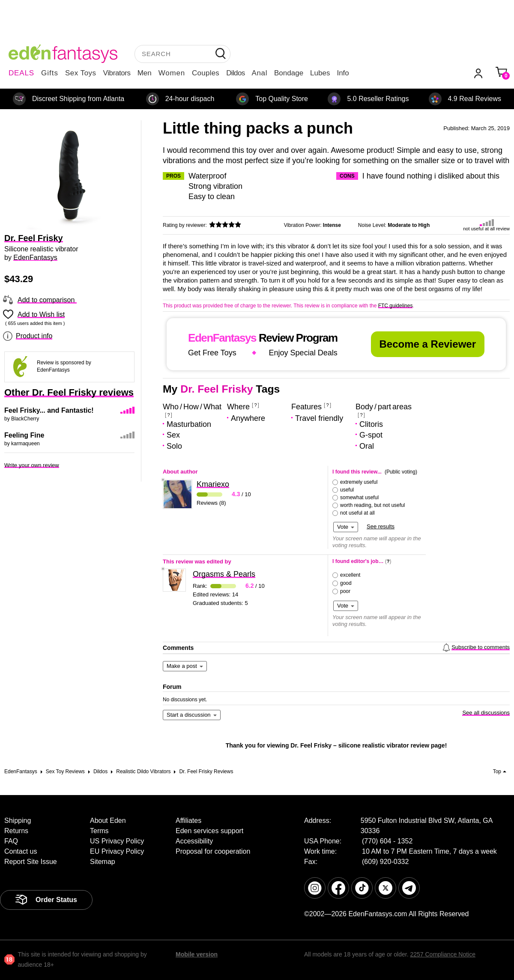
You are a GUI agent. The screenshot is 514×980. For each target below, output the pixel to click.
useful (347, 490)
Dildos (235, 73)
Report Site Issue (31, 862)
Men (145, 73)
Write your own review (32, 465)
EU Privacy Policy (117, 851)
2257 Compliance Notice (443, 954)
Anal (260, 73)
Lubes (320, 73)
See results (381, 526)
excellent (350, 575)
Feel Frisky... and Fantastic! (49, 410)
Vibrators (117, 73)
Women (172, 73)
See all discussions (486, 713)
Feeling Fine (24, 435)
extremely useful (359, 482)
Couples (206, 73)
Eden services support (209, 831)
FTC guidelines (396, 306)
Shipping (18, 821)
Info (343, 73)
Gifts (50, 73)
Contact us (21, 851)
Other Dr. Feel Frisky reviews (69, 392)
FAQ (11, 841)
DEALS (21, 73)
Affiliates (188, 821)
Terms (99, 831)
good (346, 583)
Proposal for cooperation (213, 851)
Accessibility (194, 841)
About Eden (108, 821)
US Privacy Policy (117, 841)
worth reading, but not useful (372, 505)
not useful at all (357, 513)
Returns (16, 831)
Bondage (289, 73)
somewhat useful (359, 497)
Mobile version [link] (197, 954)
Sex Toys (81, 73)
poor (345, 591)
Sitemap (103, 862)
